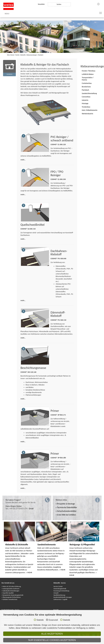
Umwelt (56, 593)
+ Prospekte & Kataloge (65, 504)
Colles (52, 641)
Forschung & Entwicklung (61, 591)
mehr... (23, 160)
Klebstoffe (23, 55)
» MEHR (29, 572)
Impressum (35, 634)
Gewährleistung (6, 618)
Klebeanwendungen (32, 55)
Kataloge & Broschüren (9, 626)
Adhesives (47, 641)
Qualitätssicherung (59, 595)
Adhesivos (66, 641)
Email (31, 509)
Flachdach (41, 55)
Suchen (59, 4)
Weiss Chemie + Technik (13, 55)
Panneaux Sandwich (43, 643)
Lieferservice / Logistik (60, 599)
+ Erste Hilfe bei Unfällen (66, 515)
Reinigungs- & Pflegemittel (82, 545)
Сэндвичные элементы (54, 643)
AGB (46, 636)
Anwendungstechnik (60, 589)
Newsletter (41, 4)
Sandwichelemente (47, 545)
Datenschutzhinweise (54, 634)
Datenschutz (43, 634)
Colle (59, 641)
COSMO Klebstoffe (39, 641)
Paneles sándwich (85, 643)
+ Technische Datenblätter (66, 507)
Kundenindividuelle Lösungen (63, 597)
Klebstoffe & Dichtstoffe (17, 545)
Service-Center (58, 586)
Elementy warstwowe (75, 643)
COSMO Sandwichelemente (21, 643)
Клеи (55, 641)
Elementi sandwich (65, 643)
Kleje (62, 641)
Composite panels (33, 643)
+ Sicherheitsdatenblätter (66, 511)
